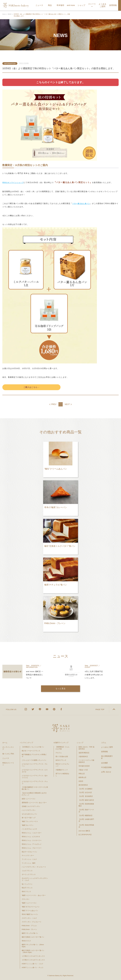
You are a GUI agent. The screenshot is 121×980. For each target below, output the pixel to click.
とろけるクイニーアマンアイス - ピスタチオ (35, 771)
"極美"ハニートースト (29, 903)
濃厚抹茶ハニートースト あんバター (34, 803)
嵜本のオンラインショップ (14, 182)
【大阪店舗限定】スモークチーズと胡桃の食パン (35, 788)
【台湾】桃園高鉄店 (85, 815)
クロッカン (26, 899)
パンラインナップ (26, 743)
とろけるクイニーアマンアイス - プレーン (35, 765)
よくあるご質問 (107, 747)
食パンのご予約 (8, 754)
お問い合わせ (106, 772)
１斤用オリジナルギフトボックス (33, 956)
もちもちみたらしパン (29, 814)
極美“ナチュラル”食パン (30, 933)
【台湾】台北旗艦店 (85, 789)
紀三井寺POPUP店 (85, 835)
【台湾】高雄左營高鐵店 (86, 826)
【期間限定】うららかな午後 (62, 748)
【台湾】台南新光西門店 (86, 820)
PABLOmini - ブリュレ (29, 926)
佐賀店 (81, 781)
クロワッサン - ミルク (30, 918)
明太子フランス (27, 888)
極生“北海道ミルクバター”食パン (33, 937)
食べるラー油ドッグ (29, 818)
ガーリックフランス (29, 874)
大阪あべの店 (83, 770)
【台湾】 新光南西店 (86, 796)
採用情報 (104, 752)
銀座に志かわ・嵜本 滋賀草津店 (86, 748)
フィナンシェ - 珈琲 (29, 863)
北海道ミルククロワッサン (31, 806)
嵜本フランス (26, 892)
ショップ (80, 743)
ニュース (6, 758)
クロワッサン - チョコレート (32, 922)
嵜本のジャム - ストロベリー (32, 840)
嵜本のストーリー (8, 764)
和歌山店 (82, 774)
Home (4, 14)
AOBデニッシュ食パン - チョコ (32, 967)
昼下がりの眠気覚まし (62, 775)
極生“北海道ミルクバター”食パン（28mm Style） (33, 951)
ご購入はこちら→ (31, 387)
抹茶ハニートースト (29, 799)
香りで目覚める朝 (62, 757)
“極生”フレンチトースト (30, 821)
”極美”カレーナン (28, 825)
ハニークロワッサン (29, 810)
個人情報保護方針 (107, 757)
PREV (54, 405)
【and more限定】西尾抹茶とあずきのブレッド (34, 794)
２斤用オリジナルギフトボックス (33, 960)
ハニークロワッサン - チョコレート (34, 867)
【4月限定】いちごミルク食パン (33, 747)
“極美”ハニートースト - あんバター (34, 895)
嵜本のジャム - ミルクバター (32, 833)
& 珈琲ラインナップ (61, 743)
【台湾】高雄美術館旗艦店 (86, 805)
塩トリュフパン (27, 884)
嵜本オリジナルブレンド (62, 765)
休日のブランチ (61, 760)
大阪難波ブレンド (62, 770)
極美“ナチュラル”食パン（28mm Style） (33, 946)
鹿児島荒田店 (83, 785)
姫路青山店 (82, 777)
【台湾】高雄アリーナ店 (86, 811)
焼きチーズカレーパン (29, 852)
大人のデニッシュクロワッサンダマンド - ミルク (35, 879)
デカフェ (59, 753)
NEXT (67, 405)
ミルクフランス (27, 871)
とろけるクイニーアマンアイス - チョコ (35, 782)
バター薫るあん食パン (82, 203)
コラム (104, 743)
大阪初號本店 (83, 757)
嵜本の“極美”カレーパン (30, 914)
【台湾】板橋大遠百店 (86, 800)
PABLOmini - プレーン (29, 929)
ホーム (5, 743)
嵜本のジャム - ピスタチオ (31, 837)
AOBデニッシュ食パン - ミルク (32, 964)
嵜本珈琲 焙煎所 (84, 766)
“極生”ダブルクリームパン (31, 907)
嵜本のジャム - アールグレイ (32, 844)
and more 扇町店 (84, 831)
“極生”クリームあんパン (30, 911)
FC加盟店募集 (106, 767)
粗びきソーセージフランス (31, 751)
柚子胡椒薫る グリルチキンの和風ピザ (34, 755)
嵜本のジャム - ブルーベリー (32, 848)
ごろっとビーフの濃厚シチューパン (34, 760)
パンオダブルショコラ (29, 829)
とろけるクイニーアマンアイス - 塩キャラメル (35, 777)
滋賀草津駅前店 (84, 753)
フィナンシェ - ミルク (29, 859)
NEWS (10, 14)
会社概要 (104, 763)
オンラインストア (8, 748)
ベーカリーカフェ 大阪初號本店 (86, 761)
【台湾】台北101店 (85, 792)
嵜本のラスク (26, 941)
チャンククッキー (28, 855)
